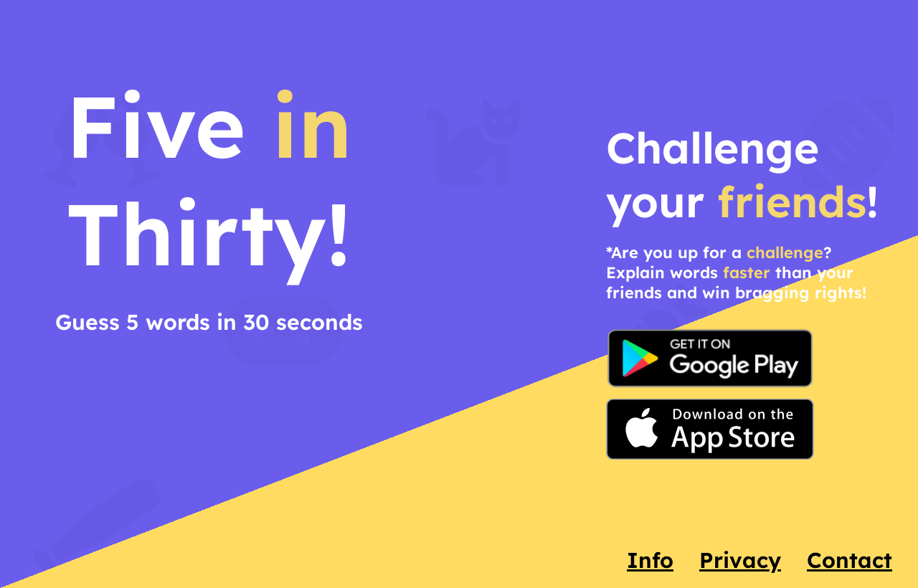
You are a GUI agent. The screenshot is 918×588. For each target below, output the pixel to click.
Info (650, 560)
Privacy (740, 560)
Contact (850, 560)
